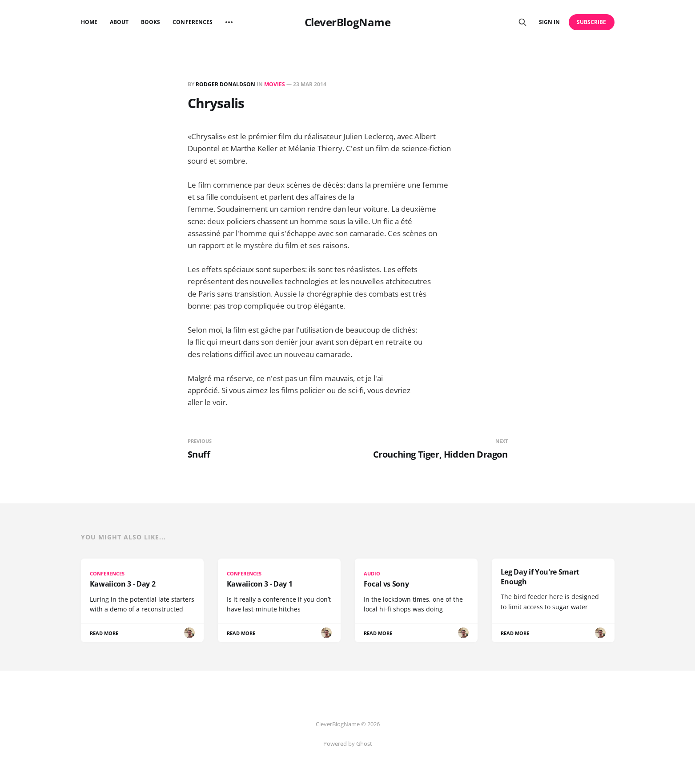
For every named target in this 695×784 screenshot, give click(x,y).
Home (89, 22)
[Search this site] (522, 22)
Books (151, 22)
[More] (229, 22)
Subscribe (592, 22)
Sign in (549, 22)
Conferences (193, 22)
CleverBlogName (347, 22)
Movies (275, 84)
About (119, 22)
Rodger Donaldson (225, 84)
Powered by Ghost (348, 744)
